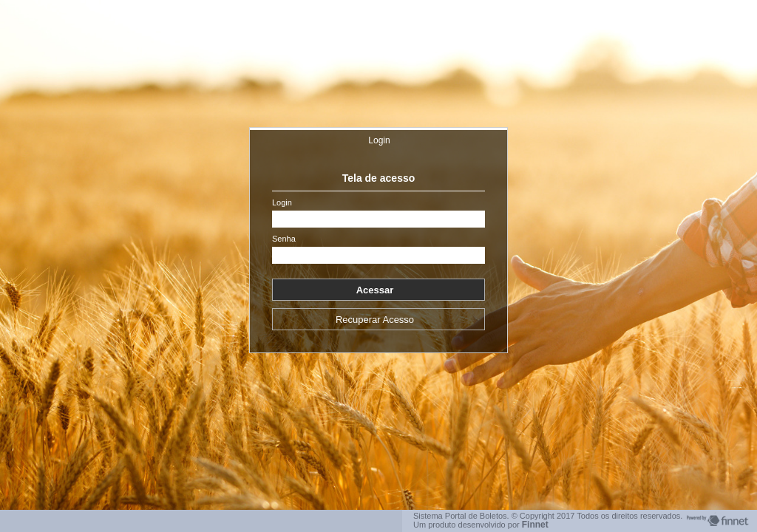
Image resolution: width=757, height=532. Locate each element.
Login (379, 140)
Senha (284, 239)
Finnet (535, 525)
